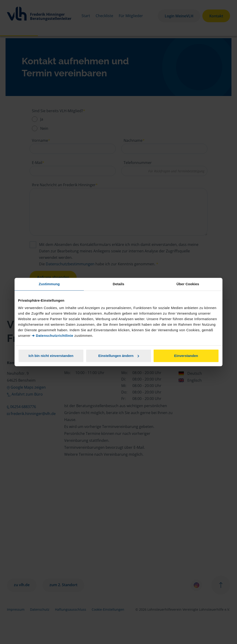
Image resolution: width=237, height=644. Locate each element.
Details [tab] (118, 284)
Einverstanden (186, 356)
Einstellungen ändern (119, 356)
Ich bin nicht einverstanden (51, 356)
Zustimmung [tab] (49, 284)
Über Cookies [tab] (188, 284)
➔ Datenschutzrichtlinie (52, 336)
